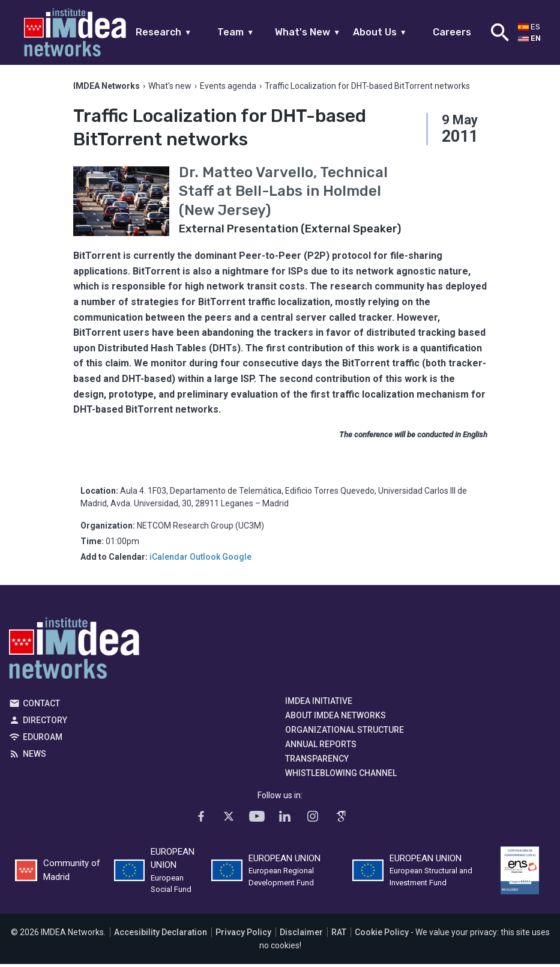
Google (237, 559)
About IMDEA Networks (336, 718)
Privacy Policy (243, 935)
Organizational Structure (345, 732)
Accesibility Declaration (161, 935)
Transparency (317, 761)
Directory (45, 723)
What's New (308, 32)
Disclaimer (301, 935)
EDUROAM (43, 739)
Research (164, 32)
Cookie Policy (382, 935)
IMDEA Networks (74, 653)
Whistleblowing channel (341, 775)
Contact (41, 706)
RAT (339, 935)
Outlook (205, 559)
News (35, 756)
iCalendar (169, 559)
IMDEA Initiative (319, 703)
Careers (452, 32)
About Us (380, 32)
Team (236, 32)
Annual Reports (321, 747)
